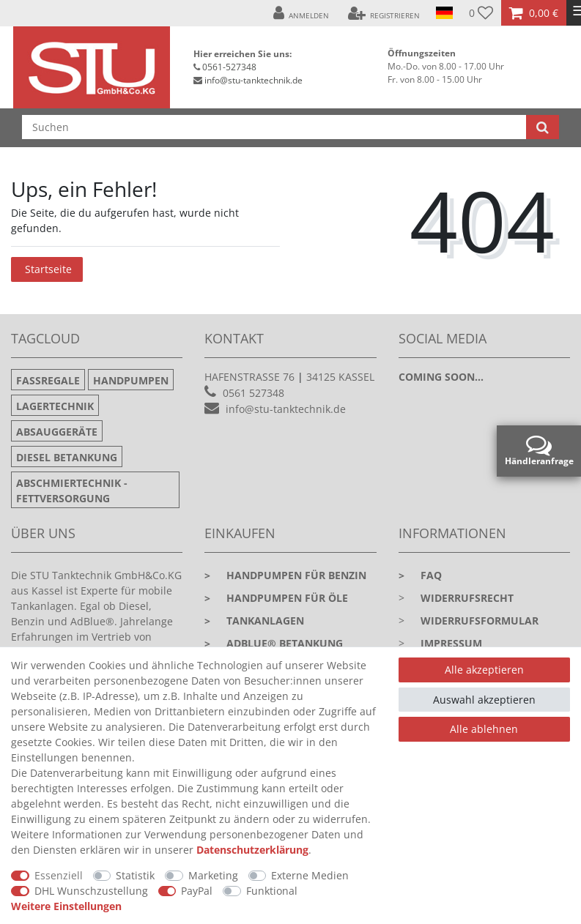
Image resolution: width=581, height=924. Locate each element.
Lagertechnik (55, 406)
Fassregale (48, 380)
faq (420, 575)
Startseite (48, 269)
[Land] (444, 13)
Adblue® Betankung (274, 643)
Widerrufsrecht (467, 598)
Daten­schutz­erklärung (252, 850)
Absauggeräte (57, 432)
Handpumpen (131, 380)
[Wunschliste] (481, 13)
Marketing (213, 875)
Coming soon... (441, 377)
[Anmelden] (301, 13)
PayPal (197, 891)
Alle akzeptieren (484, 670)
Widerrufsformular (480, 621)
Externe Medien (310, 875)
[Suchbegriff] (274, 127)
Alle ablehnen (484, 729)
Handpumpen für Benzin (285, 575)
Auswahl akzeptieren (484, 700)
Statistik (135, 875)
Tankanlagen (254, 621)
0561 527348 (254, 393)
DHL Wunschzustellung (91, 891)
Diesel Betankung (67, 457)
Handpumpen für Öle (276, 598)
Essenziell (59, 875)
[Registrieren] (384, 13)
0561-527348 (229, 67)
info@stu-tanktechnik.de (254, 80)
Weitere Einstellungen (66, 906)
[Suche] (543, 127)
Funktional (272, 891)
